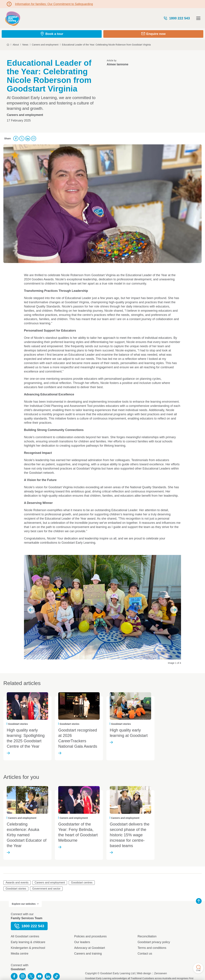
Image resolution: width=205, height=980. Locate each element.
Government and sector (46, 889)
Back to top (199, 901)
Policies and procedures (90, 936)
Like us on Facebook (14, 976)
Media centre (20, 954)
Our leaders (82, 942)
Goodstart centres (82, 883)
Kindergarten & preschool (28, 948)
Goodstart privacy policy (154, 942)
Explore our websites (25, 904)
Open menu (198, 18)
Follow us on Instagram (23, 976)
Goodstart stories (16, 889)
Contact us (145, 954)
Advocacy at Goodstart (89, 948)
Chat (198, 968)
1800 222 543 (177, 18)
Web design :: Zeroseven (152, 973)
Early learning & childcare (28, 942)
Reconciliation (147, 936)
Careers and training (88, 954)
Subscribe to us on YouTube (40, 976)
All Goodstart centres (25, 936)
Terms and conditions (152, 948)
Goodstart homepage (13, 18)
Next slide (174, 610)
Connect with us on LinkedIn (48, 976)
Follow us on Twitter (31, 976)
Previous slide (31, 610)
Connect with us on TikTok (56, 976)
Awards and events (17, 883)
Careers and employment (50, 883)
